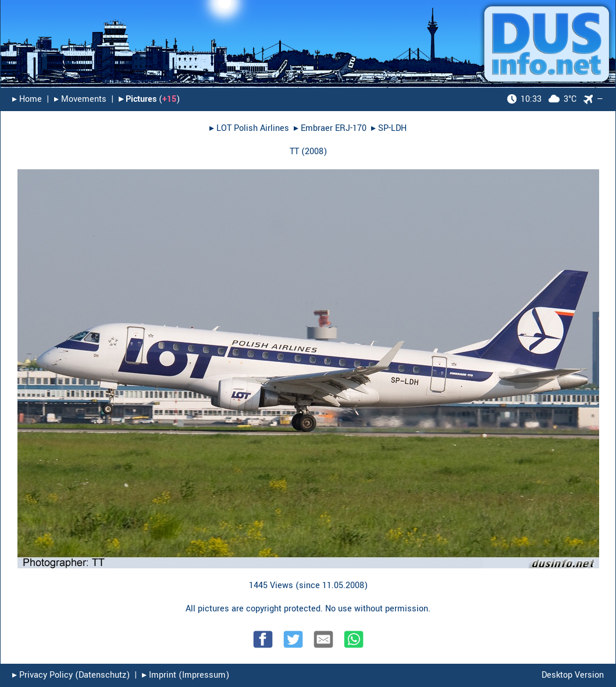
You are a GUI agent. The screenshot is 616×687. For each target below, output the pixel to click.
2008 (314, 152)
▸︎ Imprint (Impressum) (186, 675)
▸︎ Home (27, 99)
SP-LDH (392, 128)
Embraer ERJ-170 (334, 128)
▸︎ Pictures (138, 99)
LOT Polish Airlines (253, 128)
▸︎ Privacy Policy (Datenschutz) (71, 675)
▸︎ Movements (80, 99)
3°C (542, 99)
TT (294, 152)
